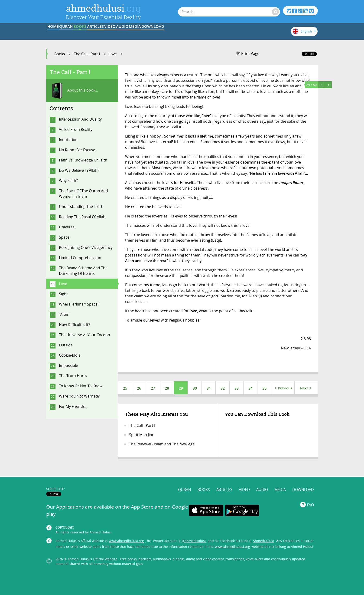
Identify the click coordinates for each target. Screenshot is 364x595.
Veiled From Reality (76, 129)
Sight (63, 294)
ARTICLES (147, 33)
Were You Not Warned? (79, 396)
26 (139, 388)
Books (60, 54)
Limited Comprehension (80, 258)
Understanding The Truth (81, 207)
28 (167, 388)
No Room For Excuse (77, 150)
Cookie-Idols (70, 355)
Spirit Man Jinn (142, 436)
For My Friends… (73, 406)
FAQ (310, 496)
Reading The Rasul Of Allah (82, 217)
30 (195, 388)
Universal (67, 227)
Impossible (68, 365)
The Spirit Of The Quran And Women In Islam (83, 194)
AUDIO (204, 33)
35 (264, 388)
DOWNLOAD (262, 33)
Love (113, 54)
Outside (66, 345)
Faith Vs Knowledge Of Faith (83, 160)
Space (64, 237)
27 (153, 388)
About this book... (74, 91)
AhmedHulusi (263, 532)
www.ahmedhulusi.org (126, 532)
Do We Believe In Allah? (79, 170)
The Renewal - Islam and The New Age (162, 445)
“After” (65, 314)
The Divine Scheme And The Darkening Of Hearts (83, 271)
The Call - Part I (87, 54)
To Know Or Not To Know (81, 386)
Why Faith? (68, 181)
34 (250, 388)
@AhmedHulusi (194, 532)
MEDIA (233, 33)
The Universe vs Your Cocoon (84, 335)
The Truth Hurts (73, 376)
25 (125, 388)
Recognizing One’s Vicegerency (86, 247)
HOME (60, 33)
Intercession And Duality (80, 119)
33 (237, 388)
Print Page (248, 53)
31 (209, 388)
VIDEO (175, 33)
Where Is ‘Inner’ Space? (79, 304)
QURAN (89, 33)
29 (181, 388)
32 (223, 388)
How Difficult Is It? (75, 325)
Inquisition (68, 140)
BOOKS (118, 33)
